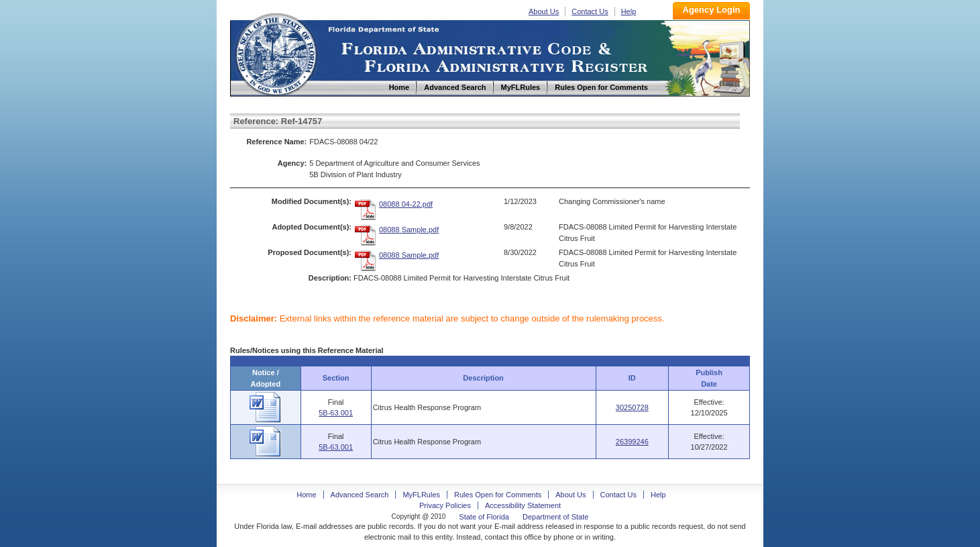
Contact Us (590, 11)
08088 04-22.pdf (406, 204)
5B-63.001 (336, 413)
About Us (544, 11)
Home (276, 53)
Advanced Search (360, 495)
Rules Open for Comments (498, 495)
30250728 (632, 407)
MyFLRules (421, 495)
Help (629, 11)
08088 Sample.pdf (409, 230)
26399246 (632, 442)
